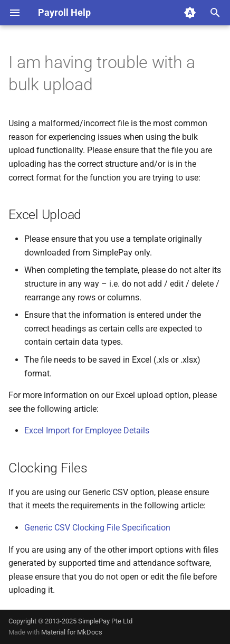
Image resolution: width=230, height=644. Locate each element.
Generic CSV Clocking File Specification (97, 528)
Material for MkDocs (72, 632)
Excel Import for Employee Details (87, 430)
